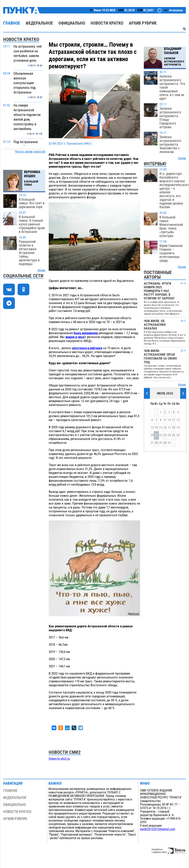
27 (152, 443)
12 (178, 420)
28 (156, 443)
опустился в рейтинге (87, 348)
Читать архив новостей (30, 152)
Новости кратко (107, 23)
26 (178, 435)
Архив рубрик (143, 23)
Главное (12, 23)
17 (169, 428)
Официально (72, 23)
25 (174, 435)
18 (174, 428)
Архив (41, 270)
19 (178, 428)
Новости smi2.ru (59, 759)
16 (165, 428)
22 (161, 435)
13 (152, 428)
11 (174, 420)
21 (156, 435)
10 (169, 420)
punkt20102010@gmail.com (158, 829)
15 (161, 428)
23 (165, 435)
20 (152, 435)
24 (169, 435)
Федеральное (39, 23)
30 (165, 443)
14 (156, 428)
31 (169, 443)
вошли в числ (75, 337)
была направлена (86, 333)
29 (161, 443)
